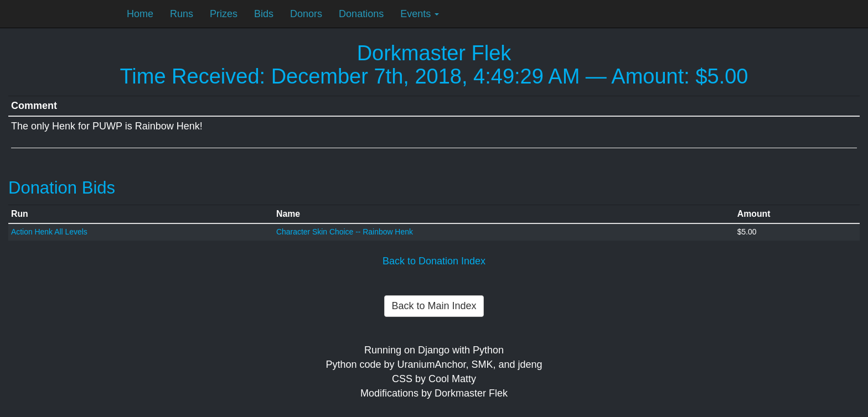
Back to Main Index (434, 306)
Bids (264, 14)
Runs (182, 14)
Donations (361, 14)
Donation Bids (62, 188)
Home (140, 14)
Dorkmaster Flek (434, 53)
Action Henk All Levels (49, 232)
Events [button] (420, 14)
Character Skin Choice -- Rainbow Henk (345, 232)
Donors (306, 14)
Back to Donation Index (434, 261)
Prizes (224, 14)
